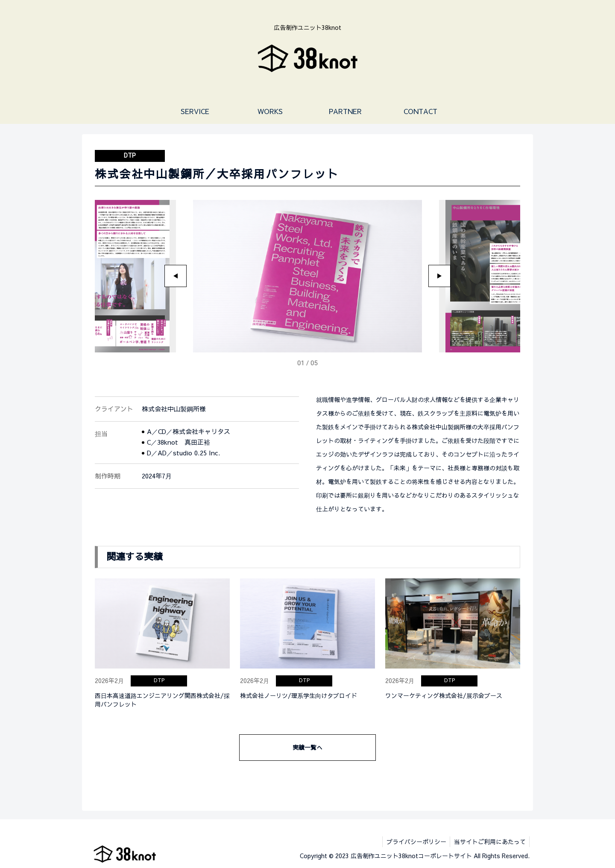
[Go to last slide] (176, 276)
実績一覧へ (307, 747)
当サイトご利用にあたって (489, 842)
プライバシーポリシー (414, 842)
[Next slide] (439, 276)
